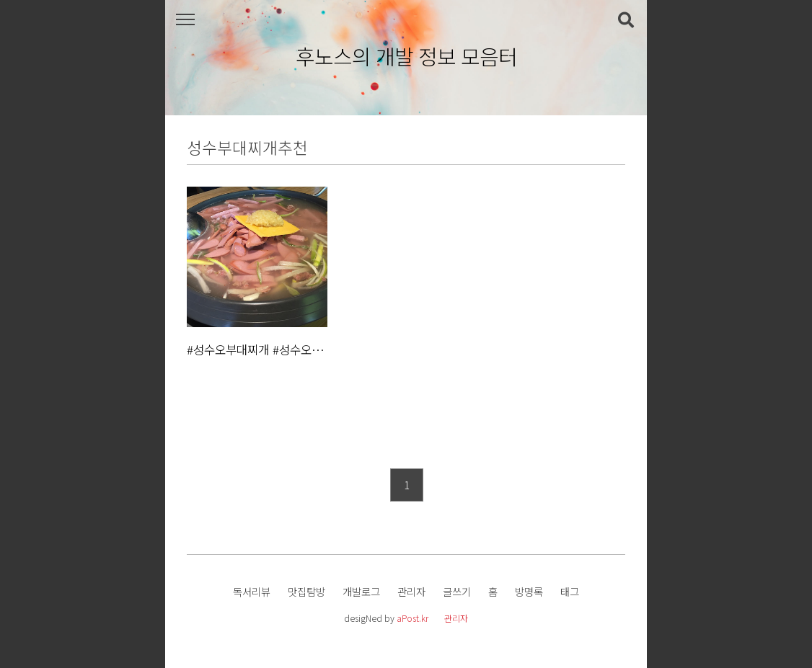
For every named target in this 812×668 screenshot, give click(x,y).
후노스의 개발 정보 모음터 (406, 57)
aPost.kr (412, 618)
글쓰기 (457, 591)
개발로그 (361, 591)
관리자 (411, 591)
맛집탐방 (306, 591)
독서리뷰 (252, 591)
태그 (570, 591)
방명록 (529, 591)
